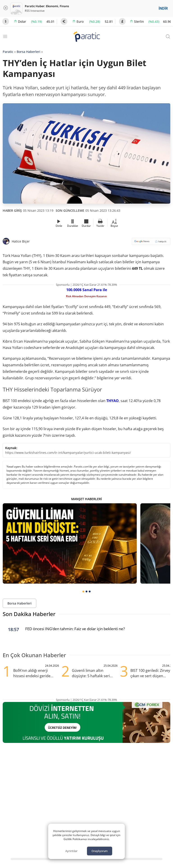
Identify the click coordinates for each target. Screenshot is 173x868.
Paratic (8, 52)
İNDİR (163, 8)
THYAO (113, 401)
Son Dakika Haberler (29, 614)
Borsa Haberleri (28, 52)
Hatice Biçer (21, 241)
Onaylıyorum (100, 851)
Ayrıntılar (71, 851)
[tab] (83, 591)
